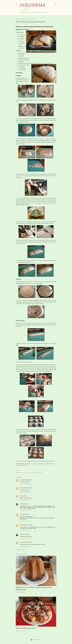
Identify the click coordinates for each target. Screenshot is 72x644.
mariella (22, 504)
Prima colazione (31, 473)
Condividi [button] (18, 471)
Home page (23, 12)
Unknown (22, 514)
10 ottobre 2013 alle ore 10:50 (26, 538)
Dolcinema (33, 5)
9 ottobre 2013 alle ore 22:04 (26, 511)
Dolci (21, 473)
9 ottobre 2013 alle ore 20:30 (26, 492)
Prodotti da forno (39, 473)
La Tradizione (25, 473)
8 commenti (23, 592)
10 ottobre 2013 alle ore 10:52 (26, 546)
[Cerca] (55, 4)
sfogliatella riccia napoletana (31, 464)
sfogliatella (41, 464)
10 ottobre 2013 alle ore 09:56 (26, 521)
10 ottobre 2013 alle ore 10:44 (26, 530)
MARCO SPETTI (24, 488)
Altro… (47, 12)
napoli (48, 464)
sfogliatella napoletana (24, 465)
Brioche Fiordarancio (26, 628)
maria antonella (24, 480)
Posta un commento (21, 550)
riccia (45, 464)
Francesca (22, 534)
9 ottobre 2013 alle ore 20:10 (26, 484)
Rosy (21, 496)
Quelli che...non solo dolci (36, 12)
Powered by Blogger (36, 640)
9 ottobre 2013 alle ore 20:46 (26, 500)
